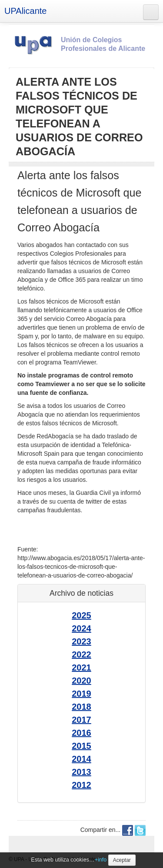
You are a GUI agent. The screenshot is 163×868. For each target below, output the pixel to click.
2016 (81, 733)
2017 (81, 720)
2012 (81, 785)
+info (101, 860)
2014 (81, 759)
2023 (81, 641)
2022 (81, 654)
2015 (81, 746)
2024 (81, 628)
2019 (81, 694)
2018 (81, 707)
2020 (81, 681)
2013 (81, 772)
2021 (81, 668)
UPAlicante (25, 11)
